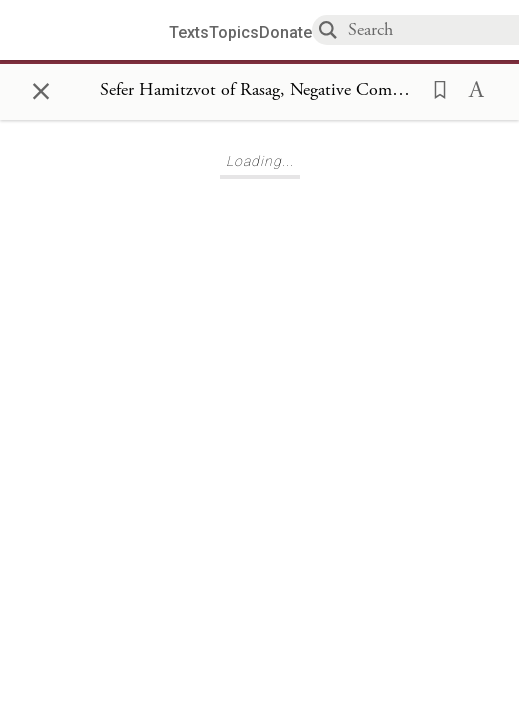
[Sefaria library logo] (92, 30)
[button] (434, 88)
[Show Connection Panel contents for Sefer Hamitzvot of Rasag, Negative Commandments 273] (259, 91)
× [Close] (41, 88)
